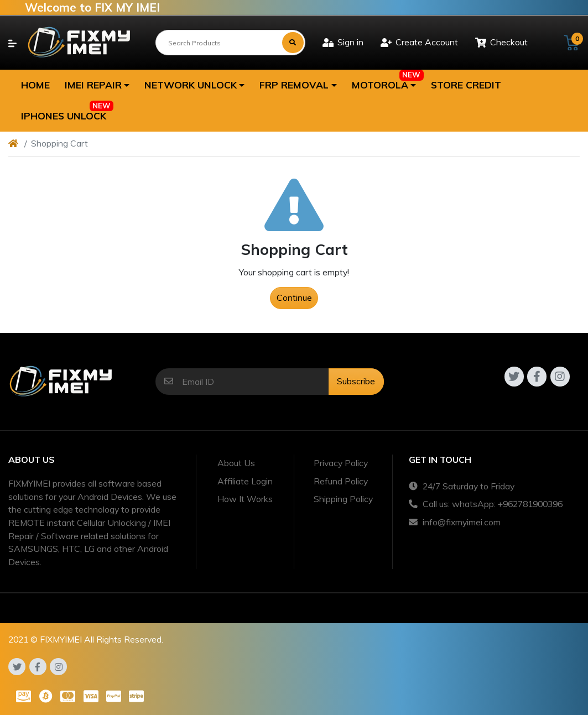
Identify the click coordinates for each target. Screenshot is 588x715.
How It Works (245, 499)
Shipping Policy (343, 499)
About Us (236, 463)
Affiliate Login (245, 481)
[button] (97, 85)
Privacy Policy (341, 463)
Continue (294, 298)
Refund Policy (341, 481)
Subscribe (356, 381)
